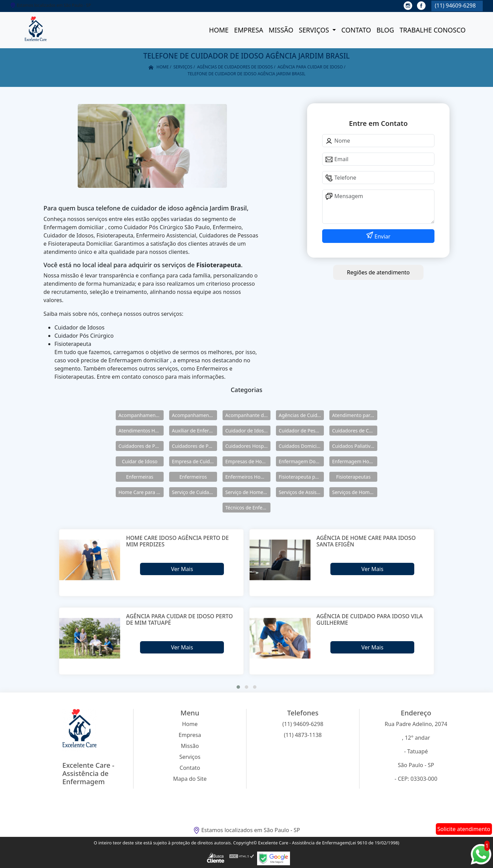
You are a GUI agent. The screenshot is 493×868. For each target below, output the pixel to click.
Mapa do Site (190, 779)
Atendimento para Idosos (355, 415)
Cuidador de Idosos (247, 431)
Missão (281, 30)
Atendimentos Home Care (141, 431)
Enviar (382, 236)
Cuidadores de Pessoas (141, 446)
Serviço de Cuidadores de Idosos (194, 492)
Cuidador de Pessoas (301, 431)
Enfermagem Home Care (355, 461)
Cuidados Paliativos (354, 446)
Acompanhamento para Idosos (194, 415)
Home (219, 30)
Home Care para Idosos (141, 492)
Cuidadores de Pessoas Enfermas (194, 446)
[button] (238, 687)
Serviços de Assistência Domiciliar (301, 492)
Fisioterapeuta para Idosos (301, 477)
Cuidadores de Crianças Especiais (355, 431)
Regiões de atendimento (378, 272)
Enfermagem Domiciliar (301, 461)
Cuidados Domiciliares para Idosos (301, 446)
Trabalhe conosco (433, 30)
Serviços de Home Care (355, 492)
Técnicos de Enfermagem (248, 508)
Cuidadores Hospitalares (248, 446)
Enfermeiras (140, 477)
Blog (385, 30)
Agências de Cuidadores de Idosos (301, 415)
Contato (356, 30)
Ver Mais (182, 569)
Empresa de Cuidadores (194, 461)
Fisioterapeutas (353, 477)
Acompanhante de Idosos (248, 415)
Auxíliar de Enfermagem (194, 431)
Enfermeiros (193, 477)
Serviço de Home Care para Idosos (248, 492)
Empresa (249, 30)
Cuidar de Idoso (140, 461)
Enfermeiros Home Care (248, 477)
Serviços (315, 30)
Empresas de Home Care (248, 461)
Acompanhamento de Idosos (141, 415)
